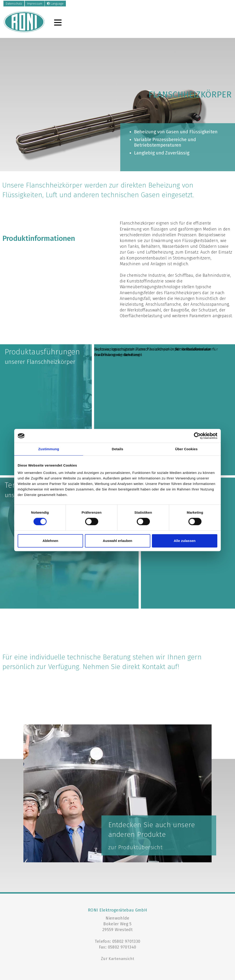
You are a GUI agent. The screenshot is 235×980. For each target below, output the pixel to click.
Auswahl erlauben (117, 541)
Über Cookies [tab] (186, 449)
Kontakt (154, 667)
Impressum (35, 4)
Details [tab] (117, 449)
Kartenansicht (121, 959)
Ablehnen (50, 541)
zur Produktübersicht (135, 847)
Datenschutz (14, 4)
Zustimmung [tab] (49, 449)
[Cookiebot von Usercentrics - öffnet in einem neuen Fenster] (197, 436)
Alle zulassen (185, 541)
